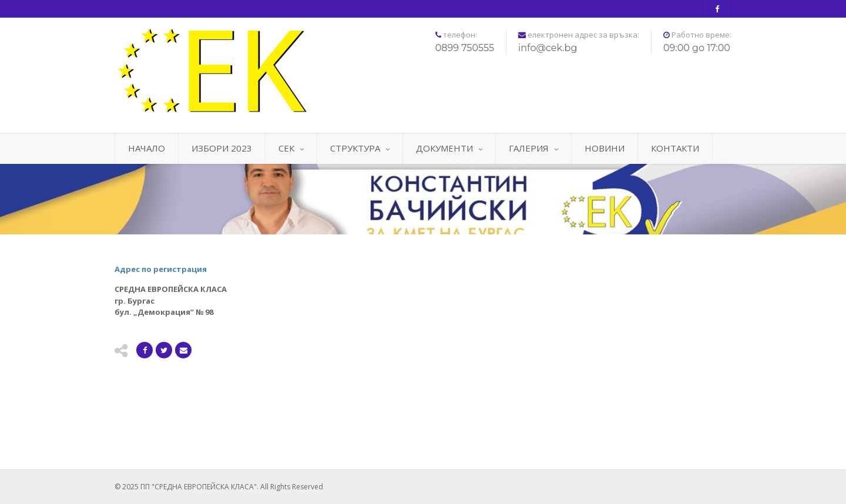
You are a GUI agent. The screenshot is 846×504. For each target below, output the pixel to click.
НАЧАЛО (147, 148)
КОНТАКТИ (675, 148)
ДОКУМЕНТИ (449, 148)
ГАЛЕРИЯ (533, 148)
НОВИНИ (605, 148)
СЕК (291, 148)
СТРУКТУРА (360, 148)
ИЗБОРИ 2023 (222, 148)
